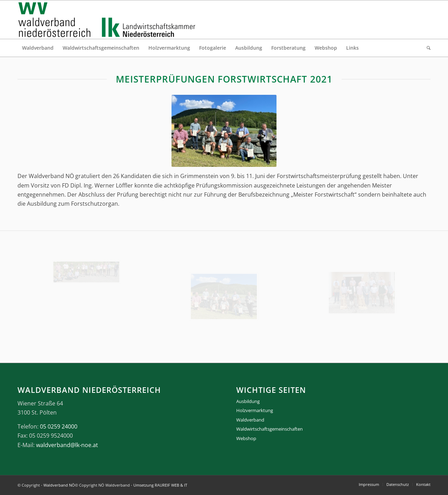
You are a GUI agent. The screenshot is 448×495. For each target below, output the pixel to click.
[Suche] (426, 48)
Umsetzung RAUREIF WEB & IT (160, 485)
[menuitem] (38, 48)
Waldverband (250, 420)
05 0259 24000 (59, 426)
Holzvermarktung (255, 410)
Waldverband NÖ (59, 485)
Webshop (246, 438)
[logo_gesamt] (108, 20)
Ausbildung (248, 401)
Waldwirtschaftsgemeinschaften (269, 429)
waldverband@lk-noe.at (67, 445)
